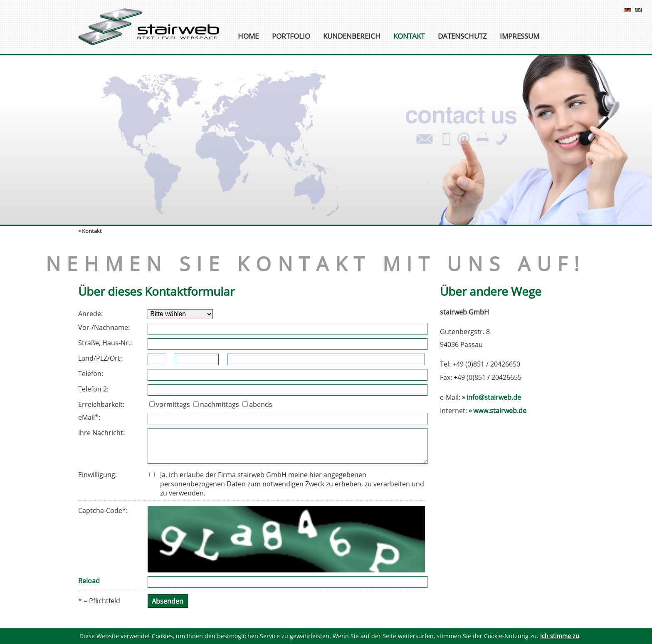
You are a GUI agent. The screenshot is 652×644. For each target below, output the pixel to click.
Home (248, 36)
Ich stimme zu (560, 636)
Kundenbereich (352, 36)
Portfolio (291, 36)
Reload (89, 581)
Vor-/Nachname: (104, 327)
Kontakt (409, 36)
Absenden (168, 601)
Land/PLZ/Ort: (100, 358)
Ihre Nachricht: (101, 433)
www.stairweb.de (500, 411)
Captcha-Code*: (103, 510)
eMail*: (89, 417)
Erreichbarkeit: (101, 404)
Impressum (520, 36)
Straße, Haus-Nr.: (105, 343)
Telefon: (91, 374)
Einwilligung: (98, 475)
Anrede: (90, 314)
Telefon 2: (93, 389)
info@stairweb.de (494, 397)
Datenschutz (462, 36)
